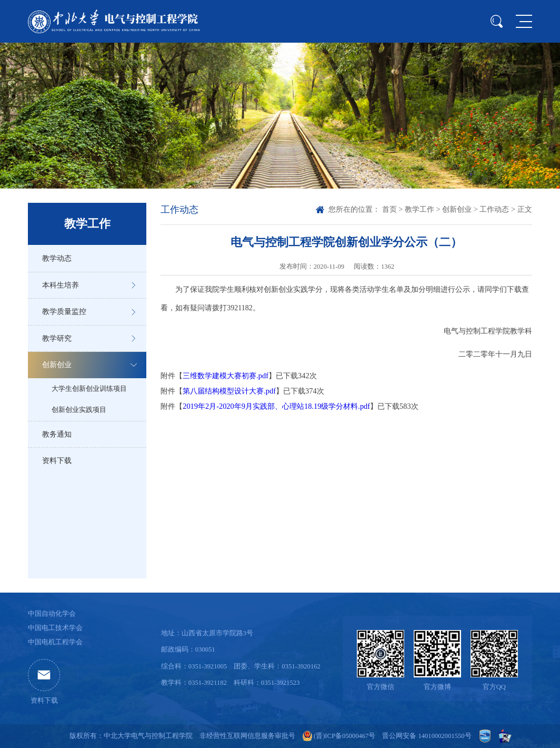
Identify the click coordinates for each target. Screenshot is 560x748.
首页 (389, 209)
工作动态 (494, 209)
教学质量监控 (64, 311)
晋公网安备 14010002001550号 (427, 736)
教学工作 (419, 209)
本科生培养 (61, 285)
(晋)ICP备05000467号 (344, 736)
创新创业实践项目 (79, 410)
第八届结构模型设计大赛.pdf (229, 391)
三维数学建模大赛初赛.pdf (226, 376)
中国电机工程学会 (55, 642)
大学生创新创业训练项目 (89, 389)
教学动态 (57, 258)
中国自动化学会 (52, 614)
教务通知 (57, 434)
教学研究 (57, 338)
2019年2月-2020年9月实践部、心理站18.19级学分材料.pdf (276, 406)
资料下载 (57, 460)
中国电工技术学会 (55, 628)
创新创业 (57, 365)
